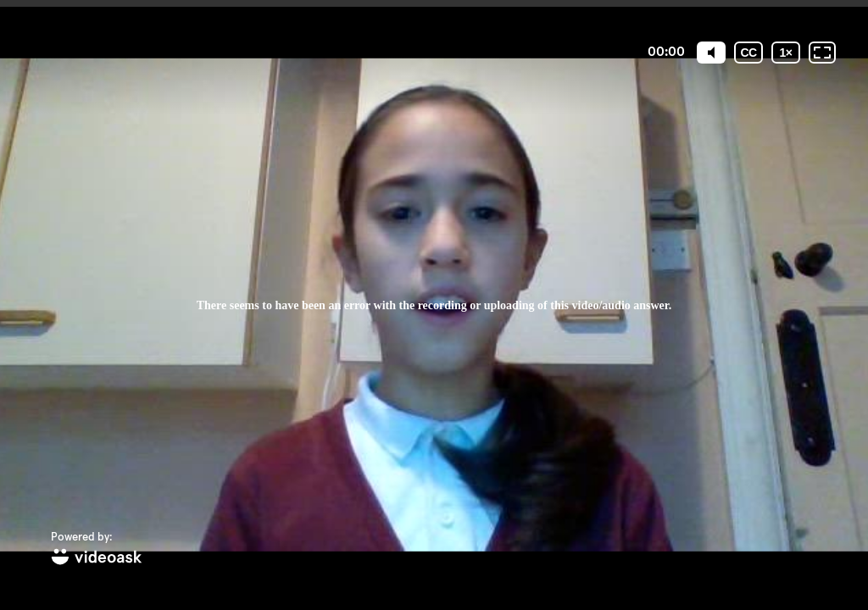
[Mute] (711, 53)
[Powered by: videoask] (97, 549)
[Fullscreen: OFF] (822, 53)
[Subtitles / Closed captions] (748, 53)
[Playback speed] (786, 53)
